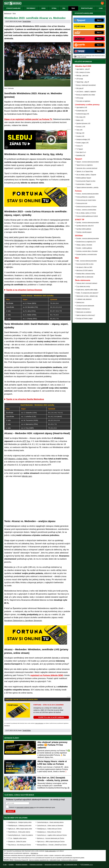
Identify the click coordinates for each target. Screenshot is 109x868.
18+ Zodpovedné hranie (71, 865)
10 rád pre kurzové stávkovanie (85, 306)
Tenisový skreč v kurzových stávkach (87, 283)
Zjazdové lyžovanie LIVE (83, 123)
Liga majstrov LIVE (82, 107)
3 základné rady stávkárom (84, 299)
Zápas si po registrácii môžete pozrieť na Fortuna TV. (28, 119)
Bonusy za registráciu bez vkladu (86, 95)
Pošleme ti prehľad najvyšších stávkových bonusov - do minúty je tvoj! (35, 800)
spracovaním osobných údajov (25, 808)
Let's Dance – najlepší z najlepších (86, 92)
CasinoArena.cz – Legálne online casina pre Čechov (52, 835)
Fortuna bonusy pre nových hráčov (86, 200)
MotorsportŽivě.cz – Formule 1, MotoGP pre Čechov (52, 845)
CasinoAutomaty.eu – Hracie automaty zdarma (50, 822)
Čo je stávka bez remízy (83, 286)
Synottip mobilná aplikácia (84, 229)
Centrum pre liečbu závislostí (69, 860)
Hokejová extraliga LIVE (83, 139)
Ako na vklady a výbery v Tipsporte (86, 175)
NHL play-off (80, 88)
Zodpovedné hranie (55, 860)
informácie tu (7, 726)
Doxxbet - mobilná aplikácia (84, 248)
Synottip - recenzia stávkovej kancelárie (88, 223)
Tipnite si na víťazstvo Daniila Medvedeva (25, 399)
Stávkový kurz (80, 302)
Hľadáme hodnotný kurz (83, 309)
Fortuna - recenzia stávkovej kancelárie (87, 194)
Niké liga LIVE (80, 133)
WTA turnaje (80, 98)
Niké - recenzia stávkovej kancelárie (86, 261)
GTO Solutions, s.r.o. (87, 865)
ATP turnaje (80, 79)
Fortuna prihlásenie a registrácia (85, 197)
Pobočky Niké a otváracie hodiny (86, 274)
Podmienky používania (36, 865)
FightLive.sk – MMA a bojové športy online (20, 829)
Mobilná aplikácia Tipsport (84, 178)
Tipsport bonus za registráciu (85, 165)
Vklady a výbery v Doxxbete (84, 245)
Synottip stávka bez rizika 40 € (85, 226)
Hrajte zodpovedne (39, 723)
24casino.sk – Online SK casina (17, 842)
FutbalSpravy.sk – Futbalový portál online (20, 826)
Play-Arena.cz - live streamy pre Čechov (19, 845)
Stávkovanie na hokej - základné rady (87, 296)
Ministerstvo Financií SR (21, 860)
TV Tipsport (80, 149)
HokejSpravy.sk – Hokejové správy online (20, 822)
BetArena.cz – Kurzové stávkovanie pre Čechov (51, 838)
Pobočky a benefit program (84, 232)
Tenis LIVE (79, 130)
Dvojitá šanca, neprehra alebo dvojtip (87, 290)
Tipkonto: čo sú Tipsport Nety (85, 171)
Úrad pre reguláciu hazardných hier (39, 860)
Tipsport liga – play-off (83, 82)
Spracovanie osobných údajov (53, 865)
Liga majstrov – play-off (83, 69)
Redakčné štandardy (22, 865)
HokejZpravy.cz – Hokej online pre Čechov (49, 832)
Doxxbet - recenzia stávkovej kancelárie (88, 238)
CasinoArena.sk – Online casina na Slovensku (50, 826)
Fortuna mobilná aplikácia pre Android (87, 216)
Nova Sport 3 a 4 (81, 152)
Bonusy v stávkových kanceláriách (86, 85)
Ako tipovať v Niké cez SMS (84, 267)
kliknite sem (27, 476)
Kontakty (11, 865)
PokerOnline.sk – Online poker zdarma (19, 832)
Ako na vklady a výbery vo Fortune (86, 213)
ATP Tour (26, 441)
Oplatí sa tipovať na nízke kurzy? (86, 315)
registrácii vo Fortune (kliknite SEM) (47, 675)
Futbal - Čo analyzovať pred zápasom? (87, 293)
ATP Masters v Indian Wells (16, 459)
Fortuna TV (80, 146)
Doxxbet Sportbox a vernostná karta (86, 254)
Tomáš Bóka (27, 21)
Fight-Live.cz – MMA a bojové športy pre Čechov (51, 842)
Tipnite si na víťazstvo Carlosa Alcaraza (24, 290)
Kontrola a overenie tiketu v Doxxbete (87, 251)
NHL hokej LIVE (81, 117)
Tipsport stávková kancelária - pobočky (87, 187)
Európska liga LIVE (82, 111)
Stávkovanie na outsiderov (84, 312)
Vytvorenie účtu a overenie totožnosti (87, 168)
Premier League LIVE (82, 143)
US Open (45, 229)
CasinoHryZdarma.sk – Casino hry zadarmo (20, 835)
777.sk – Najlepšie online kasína (17, 838)
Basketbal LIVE (81, 155)
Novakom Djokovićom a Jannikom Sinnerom (23, 621)
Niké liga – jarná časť (82, 76)
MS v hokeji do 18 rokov (83, 72)
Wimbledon (19, 240)
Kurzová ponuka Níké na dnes (85, 264)
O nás (5, 865)
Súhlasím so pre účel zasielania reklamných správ (32, 808)
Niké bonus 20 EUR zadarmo (85, 270)
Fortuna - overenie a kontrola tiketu (86, 210)
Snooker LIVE (80, 136)
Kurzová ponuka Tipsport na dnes (86, 181)
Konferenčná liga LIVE (83, 114)
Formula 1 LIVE (81, 127)
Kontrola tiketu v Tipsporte (84, 184)
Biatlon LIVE (80, 120)
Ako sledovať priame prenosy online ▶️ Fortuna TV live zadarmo (52, 745)
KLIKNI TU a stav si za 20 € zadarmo (51, 717)
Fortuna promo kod (82, 203)
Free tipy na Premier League (84, 318)
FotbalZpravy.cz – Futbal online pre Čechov (49, 829)
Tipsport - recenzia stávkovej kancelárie (87, 162)
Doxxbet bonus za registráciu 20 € (86, 242)
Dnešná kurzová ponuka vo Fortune (86, 207)
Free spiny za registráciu (83, 101)
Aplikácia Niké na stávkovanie (85, 277)
